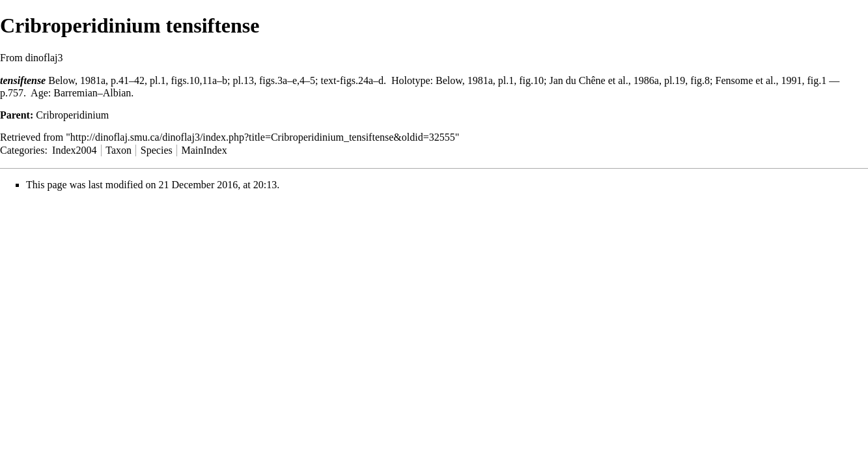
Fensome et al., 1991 (759, 80)
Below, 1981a (77, 80)
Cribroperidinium (72, 115)
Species (157, 150)
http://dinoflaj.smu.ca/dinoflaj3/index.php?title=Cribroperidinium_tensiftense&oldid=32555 (263, 137)
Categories (22, 150)
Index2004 (74, 150)
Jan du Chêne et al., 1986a (604, 80)
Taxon (119, 150)
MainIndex (204, 150)
